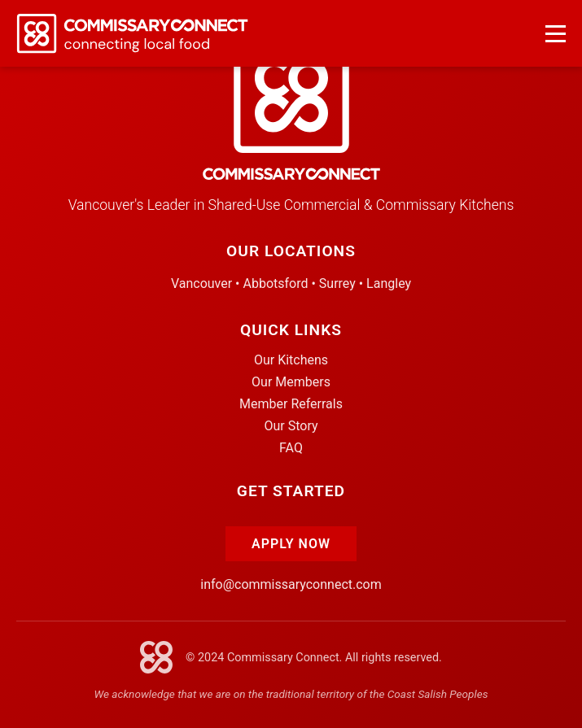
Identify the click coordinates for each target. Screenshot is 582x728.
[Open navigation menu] (556, 34)
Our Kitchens (291, 360)
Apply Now (291, 544)
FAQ (291, 448)
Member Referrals (291, 404)
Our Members (291, 382)
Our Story (291, 426)
